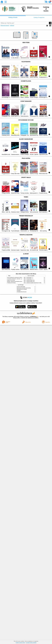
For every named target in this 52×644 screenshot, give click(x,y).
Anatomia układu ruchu (31, 280)
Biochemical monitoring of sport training (24, 288)
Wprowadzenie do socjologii (22, 289)
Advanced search (5, 25)
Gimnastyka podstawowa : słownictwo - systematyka (16, 279)
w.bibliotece (34, 317)
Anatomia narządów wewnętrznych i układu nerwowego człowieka (38, 283)
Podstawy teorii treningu (11, 283)
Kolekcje (12, 25)
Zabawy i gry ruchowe (11, 280)
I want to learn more (20, 643)
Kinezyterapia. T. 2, (30, 279)
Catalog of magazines (39, 17)
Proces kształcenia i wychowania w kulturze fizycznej (16, 278)
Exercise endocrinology (21, 287)
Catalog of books (13, 17)
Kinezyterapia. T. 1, (30, 278)
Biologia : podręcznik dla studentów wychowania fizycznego (18, 281)
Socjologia (19, 291)
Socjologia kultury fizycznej (22, 292)
